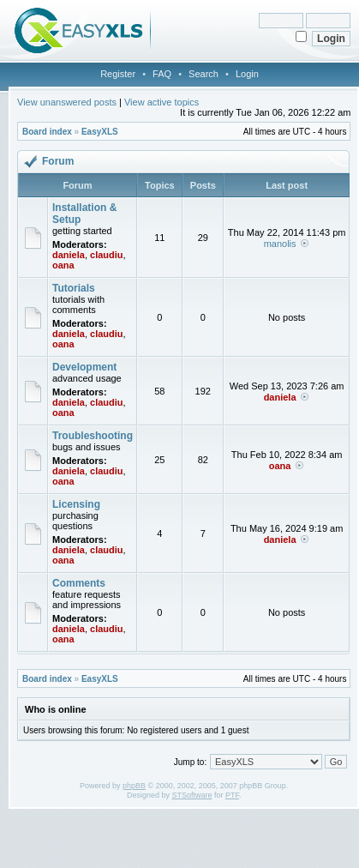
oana (63, 265)
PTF (232, 795)
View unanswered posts (67, 102)
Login (247, 74)
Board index (47, 132)
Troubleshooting (93, 436)
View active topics (162, 102)
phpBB (134, 786)
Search (203, 74)
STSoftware (191, 795)
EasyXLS (100, 132)
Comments (79, 583)
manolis (280, 244)
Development (84, 367)
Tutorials (74, 288)
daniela (69, 255)
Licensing (76, 504)
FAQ (162, 74)
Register (118, 74)
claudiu (107, 255)
